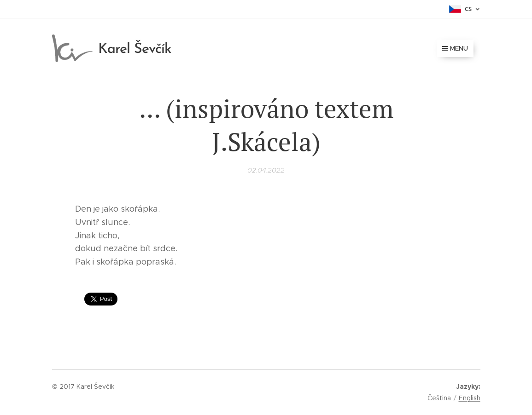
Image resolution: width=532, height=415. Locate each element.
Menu (455, 48)
